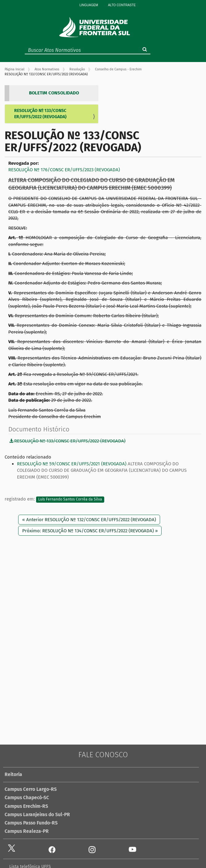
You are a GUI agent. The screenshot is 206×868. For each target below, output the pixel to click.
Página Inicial (14, 69)
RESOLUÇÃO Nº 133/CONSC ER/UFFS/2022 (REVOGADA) (40, 114)
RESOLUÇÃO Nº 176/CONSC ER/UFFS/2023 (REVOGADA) (64, 170)
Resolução (77, 69)
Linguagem (89, 5)
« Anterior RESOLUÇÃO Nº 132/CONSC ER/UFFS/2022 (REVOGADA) (89, 520)
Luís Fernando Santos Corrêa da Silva (70, 499)
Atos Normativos (47, 69)
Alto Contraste (122, 5)
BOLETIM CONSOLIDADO (54, 93)
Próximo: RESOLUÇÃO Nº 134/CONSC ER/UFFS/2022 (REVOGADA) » (90, 531)
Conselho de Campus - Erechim (118, 69)
